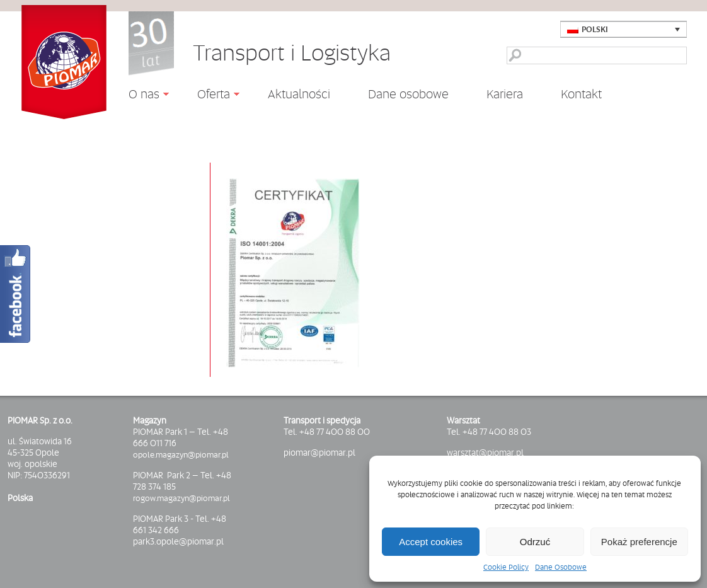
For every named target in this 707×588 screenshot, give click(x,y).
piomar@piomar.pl (319, 453)
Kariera (505, 94)
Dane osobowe (408, 94)
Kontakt (581, 94)
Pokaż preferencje (639, 542)
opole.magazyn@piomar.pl (181, 454)
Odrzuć (535, 542)
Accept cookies (431, 542)
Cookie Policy (506, 567)
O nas (139, 96)
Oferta (209, 96)
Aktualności (299, 93)
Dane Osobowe (561, 567)
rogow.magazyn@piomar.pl (181, 498)
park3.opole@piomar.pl (178, 541)
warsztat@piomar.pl (485, 453)
